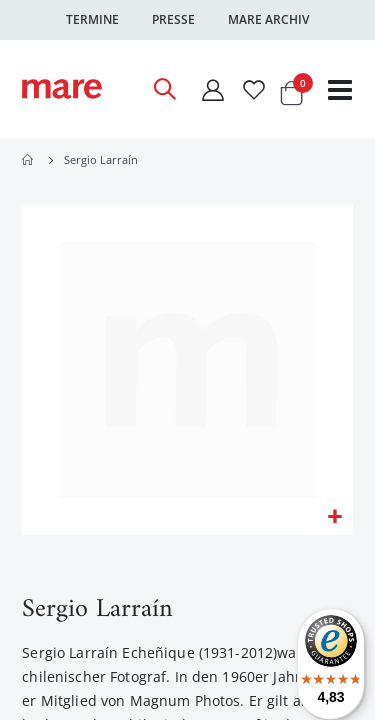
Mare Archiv (268, 19)
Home (29, 160)
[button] (334, 517)
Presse (173, 19)
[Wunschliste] (254, 89)
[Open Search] (164, 89)
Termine (92, 19)
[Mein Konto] (212, 89)
